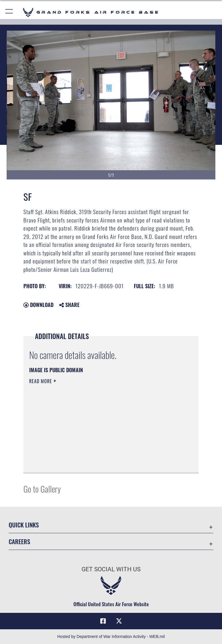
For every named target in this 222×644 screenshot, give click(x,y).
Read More (41, 381)
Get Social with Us (111, 569)
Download (38, 305)
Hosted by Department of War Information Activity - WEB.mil (111, 636)
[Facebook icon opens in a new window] (103, 621)
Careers (19, 541)
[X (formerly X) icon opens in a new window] (119, 621)
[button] (9, 12)
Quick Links (24, 525)
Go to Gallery (42, 489)
